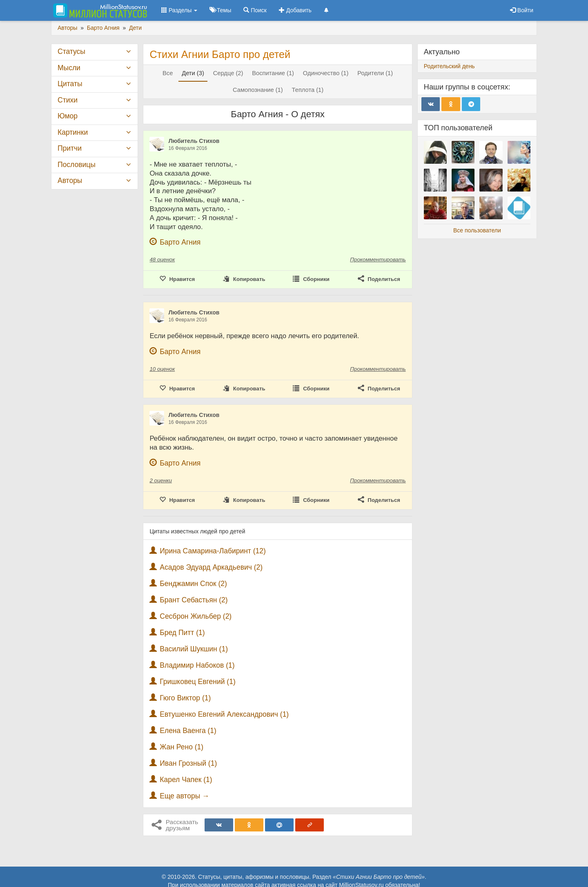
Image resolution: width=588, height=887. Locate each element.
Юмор (68, 116)
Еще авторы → (184, 796)
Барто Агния (180, 242)
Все (168, 73)
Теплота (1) (308, 90)
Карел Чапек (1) (186, 780)
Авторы (70, 181)
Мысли (69, 68)
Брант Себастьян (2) (194, 600)
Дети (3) (193, 73)
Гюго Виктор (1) (185, 698)
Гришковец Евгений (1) (198, 682)
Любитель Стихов (194, 141)
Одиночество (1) (326, 73)
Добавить (295, 10)
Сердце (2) (228, 73)
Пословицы (77, 165)
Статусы (71, 51)
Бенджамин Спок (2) (193, 584)
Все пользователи (477, 230)
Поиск (255, 10)
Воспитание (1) (273, 73)
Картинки (73, 132)
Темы (220, 10)
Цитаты (70, 84)
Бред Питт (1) (182, 633)
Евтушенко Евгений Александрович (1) (224, 714)
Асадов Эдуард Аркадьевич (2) (211, 567)
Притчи (70, 148)
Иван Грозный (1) (188, 763)
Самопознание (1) (258, 90)
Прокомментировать (378, 260)
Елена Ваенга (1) (188, 731)
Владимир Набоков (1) (197, 665)
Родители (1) (375, 73)
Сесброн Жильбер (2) (196, 616)
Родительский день (449, 66)
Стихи (68, 100)
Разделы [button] (179, 10)
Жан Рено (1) (182, 747)
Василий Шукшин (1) (194, 649)
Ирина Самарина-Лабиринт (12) (213, 551)
